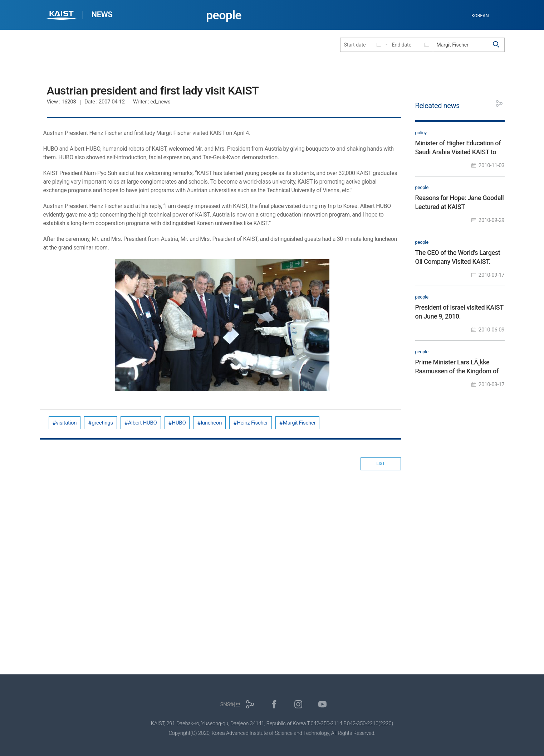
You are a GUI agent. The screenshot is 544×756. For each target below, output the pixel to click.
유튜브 (322, 704)
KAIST (62, 16)
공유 (499, 103)
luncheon (211, 423)
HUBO (179, 423)
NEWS (102, 14)
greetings (102, 423)
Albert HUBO (143, 423)
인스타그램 (298, 704)
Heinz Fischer (252, 423)
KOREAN (480, 16)
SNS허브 (231, 704)
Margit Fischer (299, 423)
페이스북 (274, 704)
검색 (496, 45)
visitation (67, 423)
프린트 (483, 103)
